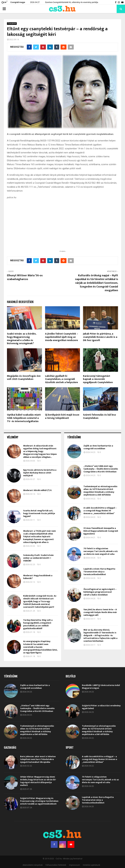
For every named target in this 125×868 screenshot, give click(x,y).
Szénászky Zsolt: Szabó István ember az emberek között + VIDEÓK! (38, 558)
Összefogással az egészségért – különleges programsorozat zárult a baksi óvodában (100, 592)
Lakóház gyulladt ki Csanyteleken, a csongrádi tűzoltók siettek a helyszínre (61, 379)
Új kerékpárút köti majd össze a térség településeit (62, 416)
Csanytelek (12, 24)
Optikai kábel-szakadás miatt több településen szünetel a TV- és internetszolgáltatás (24, 418)
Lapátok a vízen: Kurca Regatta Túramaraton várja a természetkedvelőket (99, 572)
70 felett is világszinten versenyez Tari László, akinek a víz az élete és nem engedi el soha (101, 551)
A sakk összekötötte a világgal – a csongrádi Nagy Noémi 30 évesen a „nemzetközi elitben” (100, 511)
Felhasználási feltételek (56, 865)
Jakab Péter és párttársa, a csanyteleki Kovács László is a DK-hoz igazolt (100, 337)
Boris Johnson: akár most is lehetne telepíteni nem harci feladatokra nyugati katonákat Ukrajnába (38, 759)
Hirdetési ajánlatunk (91, 865)
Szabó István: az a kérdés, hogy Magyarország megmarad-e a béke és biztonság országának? (22, 339)
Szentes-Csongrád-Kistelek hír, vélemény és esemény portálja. (72, 2)
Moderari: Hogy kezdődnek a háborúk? (38, 577)
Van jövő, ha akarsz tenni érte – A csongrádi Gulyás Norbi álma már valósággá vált (100, 612)
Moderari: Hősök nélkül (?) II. (38, 490)
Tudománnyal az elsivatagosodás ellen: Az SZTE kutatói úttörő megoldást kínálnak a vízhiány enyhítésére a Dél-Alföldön (100, 491)
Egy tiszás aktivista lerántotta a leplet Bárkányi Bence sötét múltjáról (40, 473)
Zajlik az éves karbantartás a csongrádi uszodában (98, 447)
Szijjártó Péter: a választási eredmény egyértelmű (101, 707)
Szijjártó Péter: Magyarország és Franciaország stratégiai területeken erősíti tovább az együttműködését (39, 801)
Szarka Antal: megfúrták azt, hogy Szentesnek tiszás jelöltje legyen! (39, 513)
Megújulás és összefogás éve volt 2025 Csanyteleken (24, 378)
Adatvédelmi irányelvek (33, 865)
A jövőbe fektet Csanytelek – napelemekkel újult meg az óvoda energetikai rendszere (62, 337)
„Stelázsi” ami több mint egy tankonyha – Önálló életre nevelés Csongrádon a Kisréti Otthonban (101, 469)
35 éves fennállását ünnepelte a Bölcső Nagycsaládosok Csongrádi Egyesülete (101, 531)
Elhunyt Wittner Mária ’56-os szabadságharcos (25, 277)
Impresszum (75, 865)
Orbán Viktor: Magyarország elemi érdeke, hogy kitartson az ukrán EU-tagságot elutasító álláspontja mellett (38, 781)
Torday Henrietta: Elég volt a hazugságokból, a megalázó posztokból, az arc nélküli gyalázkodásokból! (38, 624)
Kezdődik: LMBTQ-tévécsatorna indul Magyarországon (101, 687)
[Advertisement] (63, 229)
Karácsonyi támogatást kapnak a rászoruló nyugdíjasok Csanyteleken (98, 379)
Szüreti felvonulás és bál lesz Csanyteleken (100, 416)
